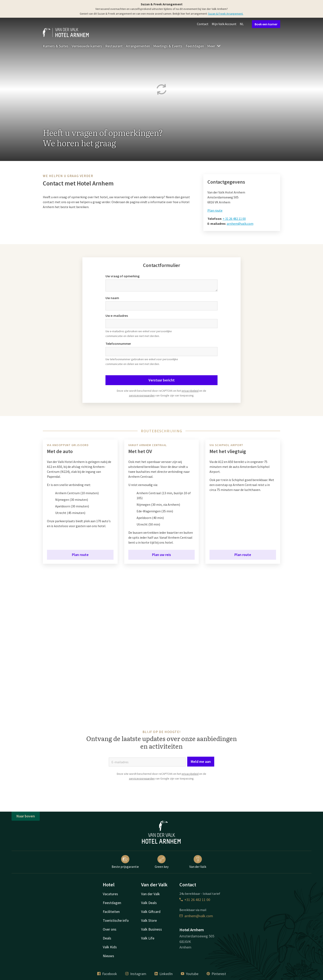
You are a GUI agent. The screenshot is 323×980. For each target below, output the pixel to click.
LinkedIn (164, 974)
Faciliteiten (111, 912)
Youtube (190, 974)
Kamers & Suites (56, 46)
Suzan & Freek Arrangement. (226, 14)
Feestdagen (195, 46)
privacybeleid (190, 391)
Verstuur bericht (162, 380)
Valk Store (149, 920)
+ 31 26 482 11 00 (234, 219)
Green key (162, 862)
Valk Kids (110, 947)
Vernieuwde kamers (87, 46)
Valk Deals (149, 903)
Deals (107, 938)
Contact (203, 24)
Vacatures (110, 894)
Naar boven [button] (26, 816)
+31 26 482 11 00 (195, 900)
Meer (214, 46)
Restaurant (114, 46)
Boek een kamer (266, 24)
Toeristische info (116, 920)
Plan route (215, 210)
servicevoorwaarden (142, 395)
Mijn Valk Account (224, 24)
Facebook (107, 974)
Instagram (136, 974)
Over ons (110, 929)
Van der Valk (198, 862)
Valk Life (148, 938)
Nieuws (108, 956)
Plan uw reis (161, 555)
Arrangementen (138, 46)
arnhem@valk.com (240, 224)
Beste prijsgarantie (125, 862)
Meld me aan (201, 762)
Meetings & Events (168, 46)
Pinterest (216, 974)
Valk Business (152, 929)
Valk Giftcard (151, 912)
